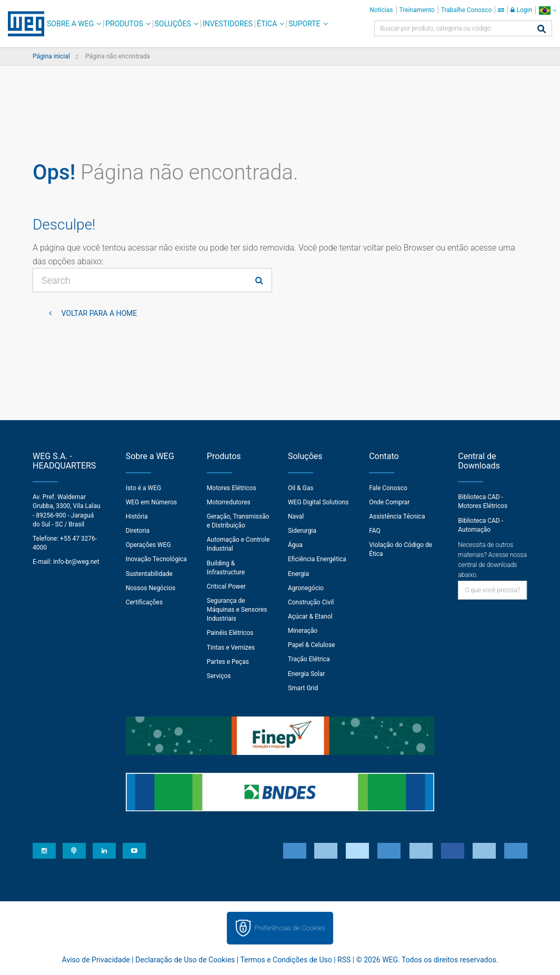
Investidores (228, 24)
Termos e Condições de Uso (286, 960)
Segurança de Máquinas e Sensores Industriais (237, 610)
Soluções (173, 24)
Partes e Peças (228, 662)
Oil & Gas (301, 488)
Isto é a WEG (144, 488)
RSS (344, 960)
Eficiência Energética (317, 559)
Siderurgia (302, 531)
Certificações (144, 602)
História (137, 516)
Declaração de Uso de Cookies (185, 960)
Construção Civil (311, 602)
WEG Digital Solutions (318, 502)
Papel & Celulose (312, 645)
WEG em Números (152, 502)
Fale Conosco (388, 488)
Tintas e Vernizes (231, 648)
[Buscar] (542, 30)
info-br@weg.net (76, 562)
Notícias (381, 10)
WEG (22, 24)
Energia (298, 574)
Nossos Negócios (151, 588)
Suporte (304, 24)
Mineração (303, 631)
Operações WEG (148, 545)
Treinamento (417, 10)
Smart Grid (303, 688)
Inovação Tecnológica (156, 559)
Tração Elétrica (309, 659)
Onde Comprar (389, 502)
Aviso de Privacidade (96, 960)
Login (521, 10)
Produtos (124, 24)
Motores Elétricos (232, 488)
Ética (267, 24)
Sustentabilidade (149, 574)
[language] (548, 10)
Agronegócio (306, 588)
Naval (296, 516)
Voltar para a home (98, 313)
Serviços (219, 676)
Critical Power (226, 586)
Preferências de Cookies (289, 928)
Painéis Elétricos (230, 633)
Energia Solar (306, 674)
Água (295, 545)
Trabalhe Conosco (467, 10)
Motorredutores (229, 502)
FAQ (375, 531)
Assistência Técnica (397, 516)
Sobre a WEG (70, 24)
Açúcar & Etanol (310, 616)
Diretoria (138, 531)
